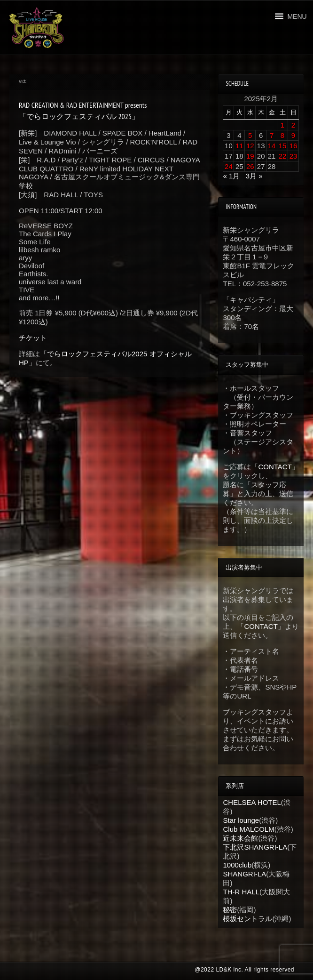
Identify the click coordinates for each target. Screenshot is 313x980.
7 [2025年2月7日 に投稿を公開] (272, 135)
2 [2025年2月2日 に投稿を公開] (293, 125)
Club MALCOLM (248, 829)
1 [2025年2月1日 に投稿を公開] (282, 125)
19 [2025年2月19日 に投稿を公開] (250, 156)
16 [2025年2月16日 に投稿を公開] (293, 146)
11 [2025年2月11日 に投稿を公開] (239, 146)
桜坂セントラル (247, 919)
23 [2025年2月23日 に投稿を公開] (293, 156)
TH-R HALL (241, 892)
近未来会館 (240, 838)
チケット (33, 338)
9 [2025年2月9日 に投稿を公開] (293, 135)
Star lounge (241, 820)
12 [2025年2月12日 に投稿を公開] (250, 146)
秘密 (230, 910)
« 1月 (231, 176)
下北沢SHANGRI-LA (255, 847)
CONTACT (275, 467)
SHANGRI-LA (244, 874)
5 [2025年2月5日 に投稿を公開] (250, 135)
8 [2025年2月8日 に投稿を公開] (282, 135)
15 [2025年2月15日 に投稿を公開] (283, 146)
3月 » (254, 176)
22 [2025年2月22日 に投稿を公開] (283, 156)
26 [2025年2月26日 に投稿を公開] (250, 166)
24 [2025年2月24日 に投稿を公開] (229, 166)
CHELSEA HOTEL (252, 802)
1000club (237, 865)
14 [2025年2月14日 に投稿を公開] (272, 146)
